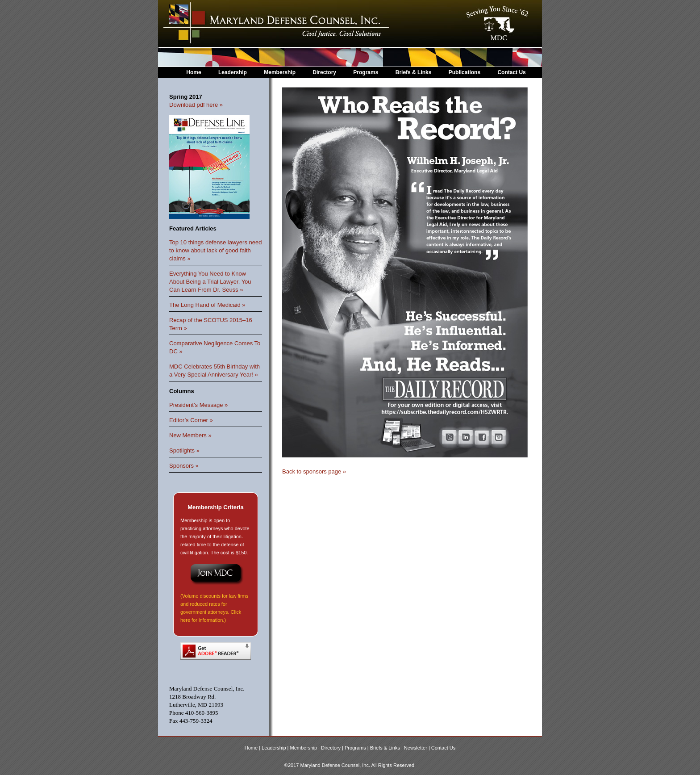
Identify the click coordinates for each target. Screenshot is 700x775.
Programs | (357, 748)
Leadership (233, 72)
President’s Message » (198, 405)
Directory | (333, 748)
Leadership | (276, 748)
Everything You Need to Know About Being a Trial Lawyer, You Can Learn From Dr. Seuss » (210, 282)
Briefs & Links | (387, 748)
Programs (366, 72)
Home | (253, 748)
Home (194, 72)
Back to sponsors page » (314, 471)
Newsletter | (418, 748)
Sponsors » (184, 466)
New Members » (190, 435)
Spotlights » (184, 450)
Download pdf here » (196, 105)
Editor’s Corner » (191, 420)
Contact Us (511, 72)
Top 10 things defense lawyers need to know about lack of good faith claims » (215, 250)
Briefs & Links (414, 72)
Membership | (306, 748)
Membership (280, 72)
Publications (465, 72)
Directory (324, 72)
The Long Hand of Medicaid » (207, 305)
